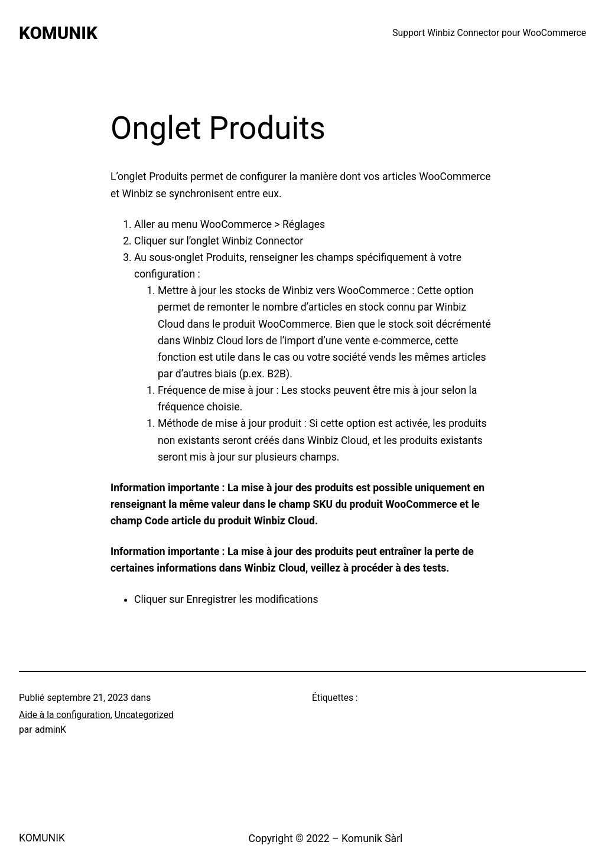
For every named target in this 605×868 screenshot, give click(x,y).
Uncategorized (144, 715)
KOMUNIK (58, 33)
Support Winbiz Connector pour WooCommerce (489, 33)
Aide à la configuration (65, 715)
